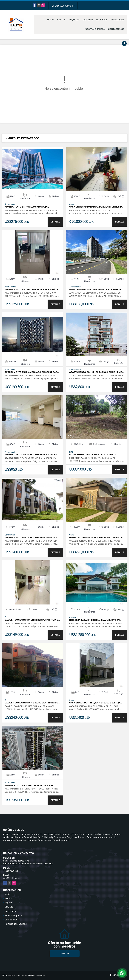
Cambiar (88, 20)
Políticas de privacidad (16, 924)
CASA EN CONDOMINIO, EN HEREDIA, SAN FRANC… (32, 620)
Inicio (50, 20)
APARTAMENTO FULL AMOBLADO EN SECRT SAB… (32, 372)
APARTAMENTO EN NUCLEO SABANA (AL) (27, 207)
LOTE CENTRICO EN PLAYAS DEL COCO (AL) (92, 455)
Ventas (61, 20)
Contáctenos (116, 29)
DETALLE (55, 222)
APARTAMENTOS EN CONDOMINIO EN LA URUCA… (32, 455)
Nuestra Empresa (94, 29)
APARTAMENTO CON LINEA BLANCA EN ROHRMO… (97, 372)
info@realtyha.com (13, 878)
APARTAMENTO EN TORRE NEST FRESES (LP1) (29, 785)
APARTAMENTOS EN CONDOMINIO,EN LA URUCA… (32, 537)
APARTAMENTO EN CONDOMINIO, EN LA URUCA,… (96, 289)
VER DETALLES (32, 169)
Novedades (117, 20)
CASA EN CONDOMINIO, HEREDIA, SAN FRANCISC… (32, 703)
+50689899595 (63, 6)
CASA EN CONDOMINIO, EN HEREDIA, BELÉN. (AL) (96, 703)
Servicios (102, 20)
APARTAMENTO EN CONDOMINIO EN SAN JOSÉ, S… (32, 289)
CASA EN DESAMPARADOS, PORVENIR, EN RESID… (96, 207)
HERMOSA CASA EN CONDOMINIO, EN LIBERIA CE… (97, 537)
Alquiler (74, 20)
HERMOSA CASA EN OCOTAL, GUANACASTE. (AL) (95, 620)
